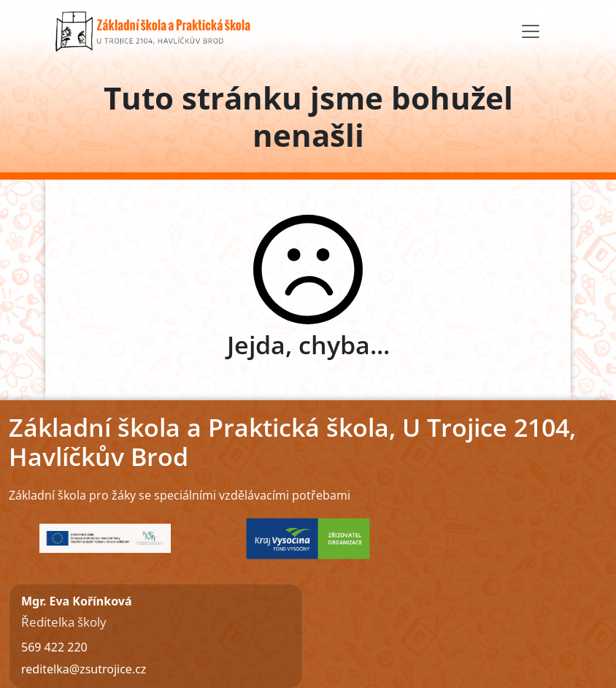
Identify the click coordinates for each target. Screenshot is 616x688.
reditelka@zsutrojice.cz (84, 669)
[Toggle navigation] (531, 31)
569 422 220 (54, 647)
